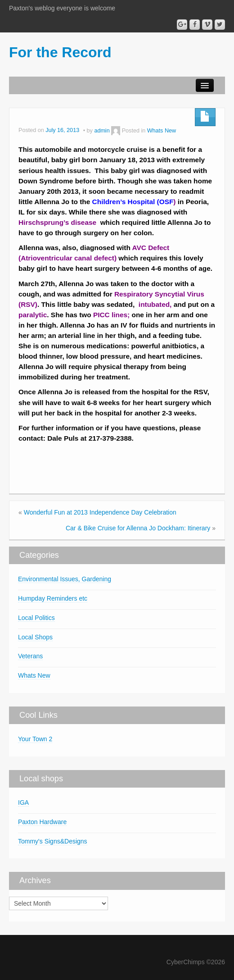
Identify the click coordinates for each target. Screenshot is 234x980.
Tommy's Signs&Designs (53, 841)
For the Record (60, 52)
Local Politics (36, 618)
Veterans (30, 656)
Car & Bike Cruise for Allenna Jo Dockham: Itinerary (138, 528)
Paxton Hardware (42, 822)
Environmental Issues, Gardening (65, 579)
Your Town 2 (35, 739)
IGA (23, 802)
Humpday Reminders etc (53, 598)
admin (102, 131)
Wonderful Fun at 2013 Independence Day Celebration (100, 512)
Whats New (162, 131)
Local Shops (35, 637)
